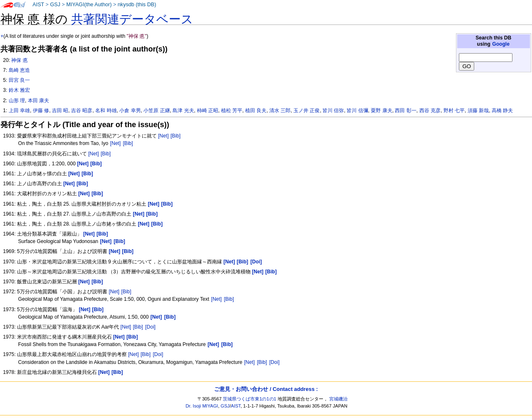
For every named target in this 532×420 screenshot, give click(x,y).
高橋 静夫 (502, 111)
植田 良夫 (256, 111)
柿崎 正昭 (208, 111)
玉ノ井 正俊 (307, 111)
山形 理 (17, 101)
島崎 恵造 (19, 70)
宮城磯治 (338, 399)
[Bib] (175, 136)
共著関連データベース (132, 19)
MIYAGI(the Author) (89, 5)
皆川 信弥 (333, 111)
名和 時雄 (106, 111)
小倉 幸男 (130, 111)
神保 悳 (19, 60)
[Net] (163, 136)
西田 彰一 (405, 111)
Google (501, 44)
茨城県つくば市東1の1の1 (250, 399)
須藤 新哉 (478, 111)
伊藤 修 (41, 111)
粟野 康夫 (381, 111)
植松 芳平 (232, 111)
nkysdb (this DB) (137, 5)
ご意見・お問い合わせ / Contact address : (266, 389)
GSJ (55, 5)
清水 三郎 (280, 111)
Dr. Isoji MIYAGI (202, 406)
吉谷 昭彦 (82, 111)
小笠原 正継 (156, 111)
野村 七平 (454, 111)
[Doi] (150, 327)
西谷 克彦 (430, 111)
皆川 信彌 (357, 111)
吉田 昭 (60, 111)
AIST (38, 5)
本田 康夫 (38, 101)
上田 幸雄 (19, 111)
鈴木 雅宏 (19, 90)
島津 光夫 (183, 111)
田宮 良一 (19, 80)
